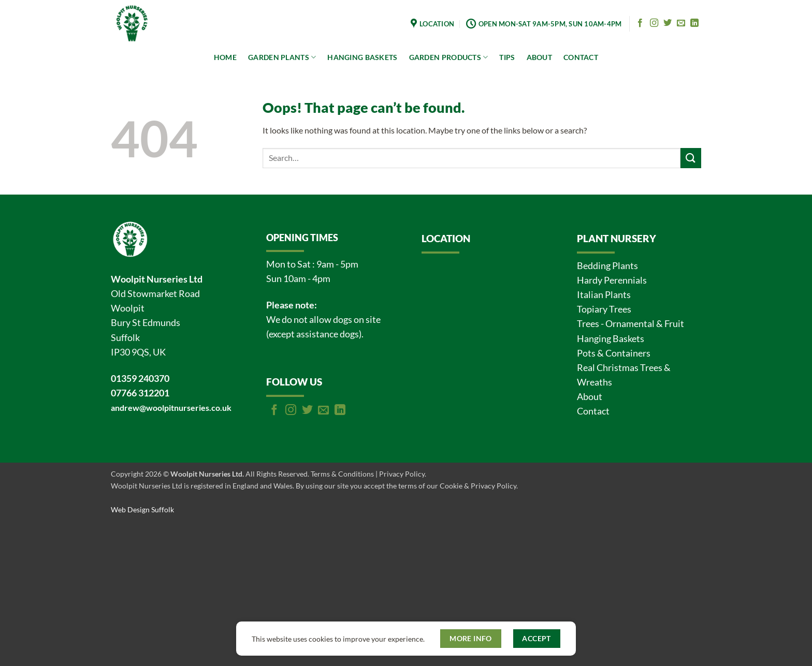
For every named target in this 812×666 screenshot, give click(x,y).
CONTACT (581, 57)
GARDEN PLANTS (282, 57)
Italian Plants (604, 295)
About (590, 397)
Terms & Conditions (342, 474)
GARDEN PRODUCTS (449, 57)
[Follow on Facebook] (640, 23)
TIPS (507, 57)
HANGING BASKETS (362, 57)
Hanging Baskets (611, 339)
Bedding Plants (607, 266)
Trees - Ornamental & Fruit (630, 324)
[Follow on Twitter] (668, 23)
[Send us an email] (681, 23)
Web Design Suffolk (142, 509)
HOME (225, 57)
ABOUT (539, 57)
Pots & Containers (614, 353)
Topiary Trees (604, 309)
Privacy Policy (402, 474)
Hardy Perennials (612, 280)
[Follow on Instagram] (654, 23)
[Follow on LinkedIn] (694, 23)
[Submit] (691, 158)
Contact (593, 411)
